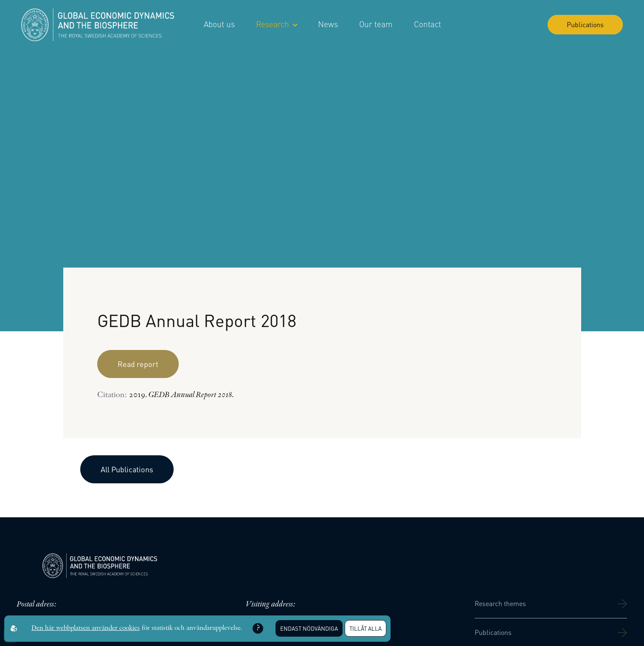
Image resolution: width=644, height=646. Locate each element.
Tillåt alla (366, 628)
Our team (376, 24)
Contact (427, 24)
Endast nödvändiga (309, 628)
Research (276, 24)
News (328, 24)
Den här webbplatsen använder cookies (86, 628)
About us (219, 24)
